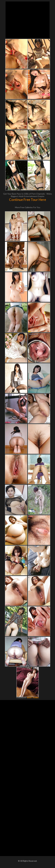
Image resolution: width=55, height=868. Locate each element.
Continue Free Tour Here (28, 200)
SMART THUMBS (33, 698)
